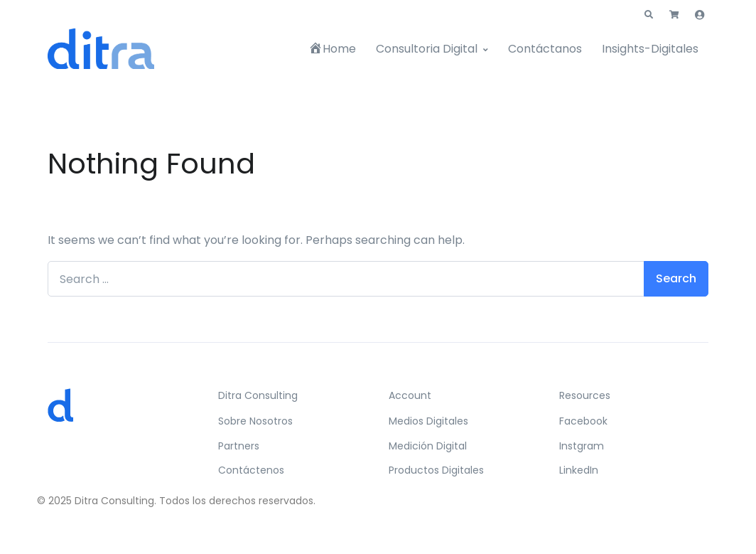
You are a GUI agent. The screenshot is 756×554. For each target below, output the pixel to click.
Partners (239, 446)
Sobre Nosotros (255, 421)
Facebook (583, 421)
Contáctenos (251, 470)
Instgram (582, 446)
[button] (649, 15)
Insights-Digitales (650, 49)
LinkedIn (579, 470)
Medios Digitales (428, 421)
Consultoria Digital (427, 49)
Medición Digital (428, 446)
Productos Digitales (436, 470)
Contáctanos (545, 49)
